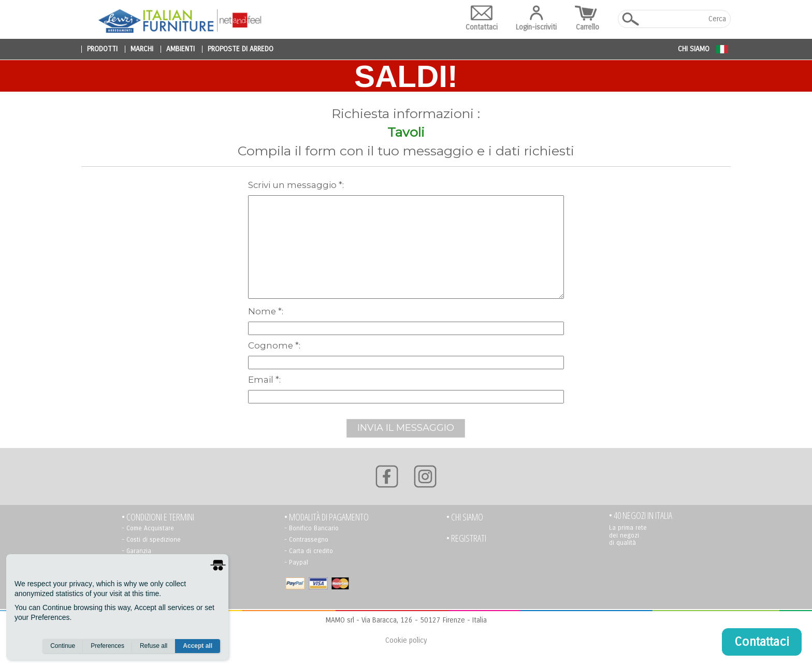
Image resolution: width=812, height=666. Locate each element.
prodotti (102, 49)
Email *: (264, 380)
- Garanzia (136, 551)
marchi (142, 49)
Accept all (198, 646)
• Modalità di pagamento (327, 517)
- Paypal (296, 562)
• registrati (466, 538)
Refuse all (154, 646)
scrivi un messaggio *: (296, 185)
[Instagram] (425, 476)
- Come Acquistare (148, 528)
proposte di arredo (241, 49)
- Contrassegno (306, 540)
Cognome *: (274, 345)
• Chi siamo (465, 517)
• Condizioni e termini (158, 517)
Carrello (587, 18)
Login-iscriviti (536, 18)
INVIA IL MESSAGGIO (406, 428)
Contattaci (482, 18)
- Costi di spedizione (151, 540)
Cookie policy (406, 640)
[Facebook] (387, 476)
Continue (63, 646)
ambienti (180, 49)
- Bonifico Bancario (311, 528)
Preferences (107, 646)
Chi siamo (694, 49)
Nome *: (266, 311)
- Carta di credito (309, 551)
